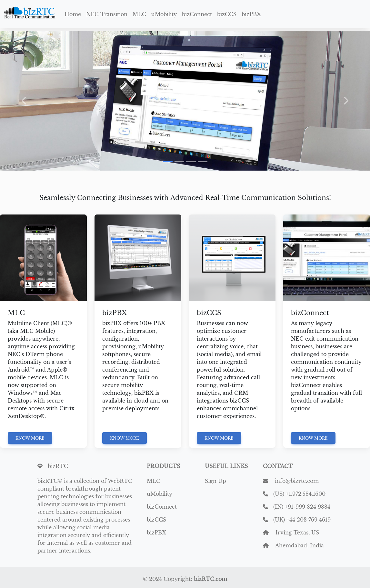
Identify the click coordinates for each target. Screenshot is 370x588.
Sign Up (215, 481)
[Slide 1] (168, 162)
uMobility (164, 14)
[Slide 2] (179, 162)
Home (73, 14)
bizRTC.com (210, 579)
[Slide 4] (203, 162)
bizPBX (251, 14)
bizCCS (227, 14)
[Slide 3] (191, 162)
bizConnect (197, 14)
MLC (139, 14)
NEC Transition (107, 14)
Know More (30, 438)
